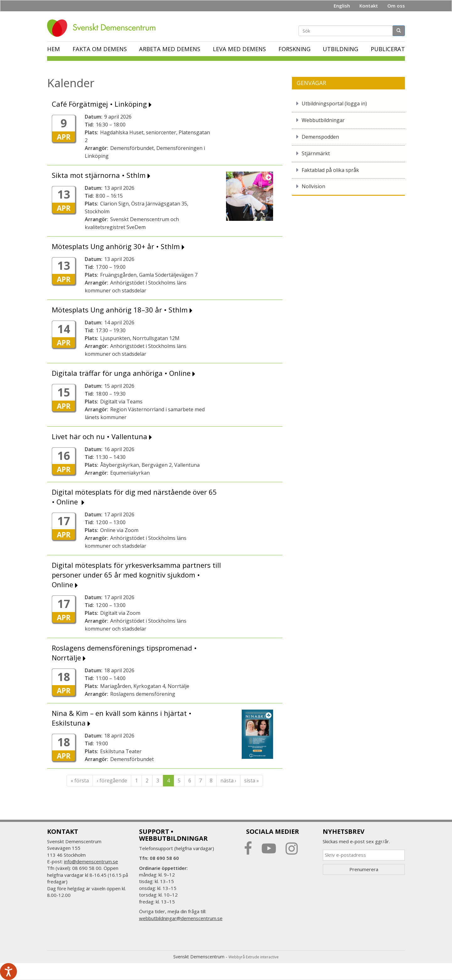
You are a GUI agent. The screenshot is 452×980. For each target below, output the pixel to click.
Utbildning (340, 49)
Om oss (396, 6)
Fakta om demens (100, 49)
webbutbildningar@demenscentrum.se (181, 918)
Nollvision (313, 186)
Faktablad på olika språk (330, 170)
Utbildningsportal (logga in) (334, 104)
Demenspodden (320, 137)
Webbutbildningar (323, 120)
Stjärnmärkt (316, 153)
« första (80, 780)
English (342, 6)
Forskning (294, 49)
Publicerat (388, 49)
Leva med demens (239, 49)
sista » (252, 780)
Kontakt (369, 6)
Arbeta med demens (170, 49)
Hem (54, 49)
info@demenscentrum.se (91, 861)
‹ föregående (112, 780)
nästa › (228, 780)
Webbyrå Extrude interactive (254, 957)
